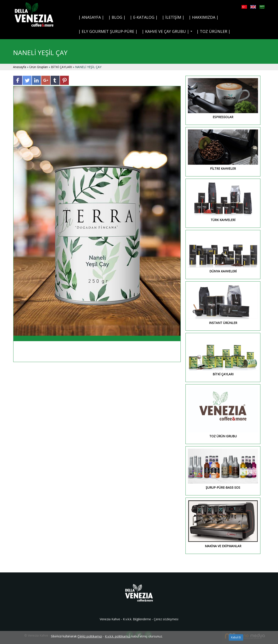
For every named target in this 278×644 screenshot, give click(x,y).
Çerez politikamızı (90, 636)
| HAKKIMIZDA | (204, 17)
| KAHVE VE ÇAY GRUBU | (168, 33)
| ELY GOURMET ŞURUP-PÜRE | (108, 31)
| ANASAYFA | (91, 17)
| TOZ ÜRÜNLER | (213, 31)
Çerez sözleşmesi (166, 619)
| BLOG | (117, 17)
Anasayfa (20, 67)
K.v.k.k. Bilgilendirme (137, 619)
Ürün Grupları (39, 67)
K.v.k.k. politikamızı (118, 636)
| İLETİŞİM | (173, 17)
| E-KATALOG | (144, 17)
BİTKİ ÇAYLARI (61, 67)
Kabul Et (236, 637)
